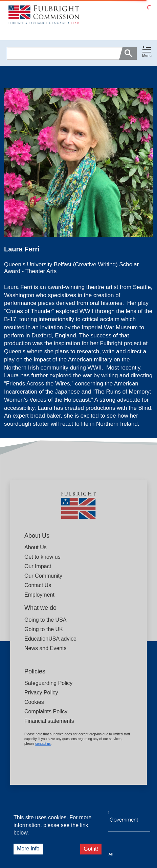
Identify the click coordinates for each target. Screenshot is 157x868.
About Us (36, 547)
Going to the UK (44, 629)
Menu (147, 55)
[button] (147, 53)
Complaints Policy (46, 711)
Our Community (43, 576)
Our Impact (38, 566)
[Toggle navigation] (147, 52)
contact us (43, 744)
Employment (39, 595)
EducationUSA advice (50, 639)
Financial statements (49, 721)
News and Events (46, 648)
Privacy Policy (41, 693)
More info (28, 849)
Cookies (34, 702)
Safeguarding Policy (48, 683)
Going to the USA (46, 620)
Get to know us (42, 557)
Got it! (91, 849)
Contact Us (38, 585)
